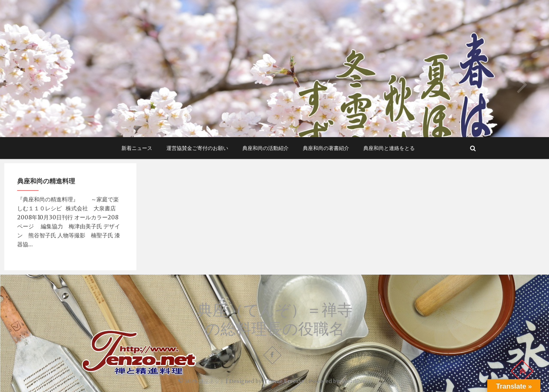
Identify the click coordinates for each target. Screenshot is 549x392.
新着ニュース (137, 148)
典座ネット (211, 381)
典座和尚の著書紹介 (326, 148)
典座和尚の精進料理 (46, 181)
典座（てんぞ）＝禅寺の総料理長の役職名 (275, 319)
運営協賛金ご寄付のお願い (197, 148)
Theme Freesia (284, 381)
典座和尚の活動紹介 (265, 148)
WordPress (357, 381)
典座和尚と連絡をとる (389, 148)
